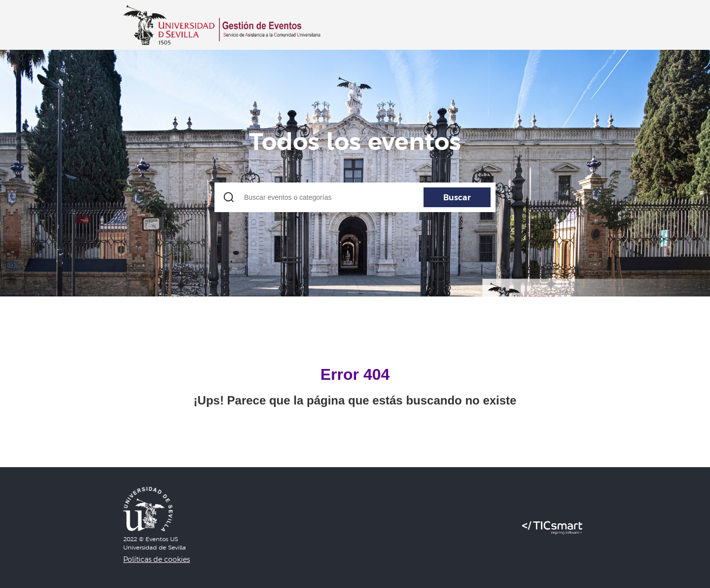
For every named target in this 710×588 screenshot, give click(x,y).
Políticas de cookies (157, 559)
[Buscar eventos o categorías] (355, 197)
